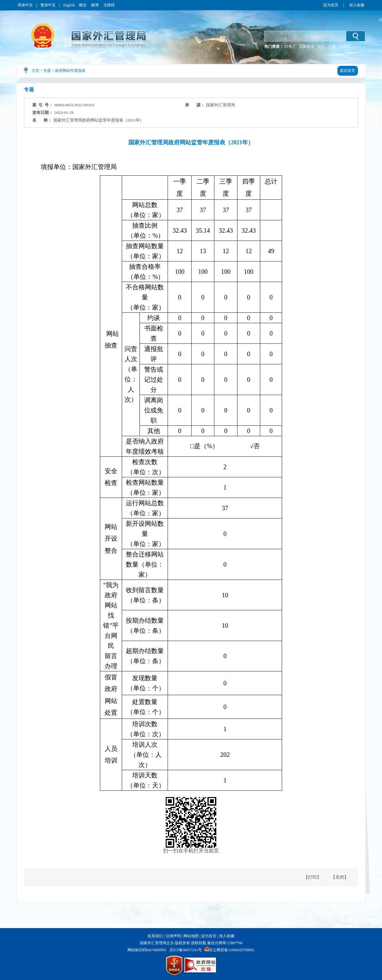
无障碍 (109, 5)
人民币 (345, 47)
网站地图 (191, 936)
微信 (83, 5)
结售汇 (290, 47)
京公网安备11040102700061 (232, 950)
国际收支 (307, 47)
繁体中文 (48, 5)
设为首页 (331, 5)
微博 (95, 5)
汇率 (332, 47)
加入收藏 (357, 5)
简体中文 (25, 5)
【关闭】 (340, 877)
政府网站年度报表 (70, 71)
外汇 (321, 47)
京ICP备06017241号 (186, 950)
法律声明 (173, 936)
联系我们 (155, 936)
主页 (35, 71)
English (69, 5)
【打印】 (312, 877)
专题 (47, 71)
